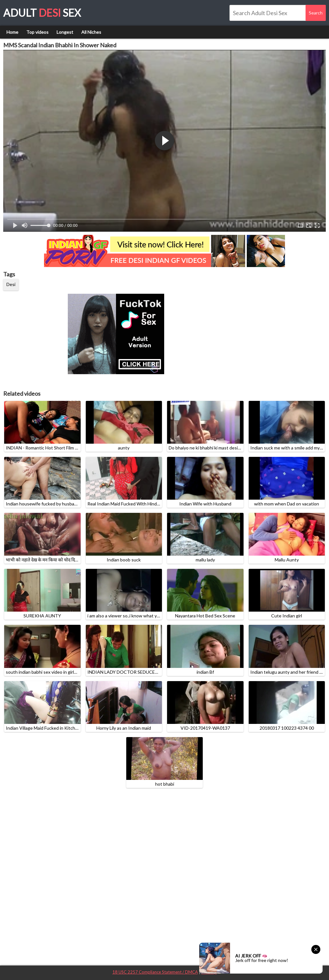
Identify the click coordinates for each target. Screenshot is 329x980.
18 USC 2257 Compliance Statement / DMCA (155, 972)
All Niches (91, 32)
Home (12, 32)
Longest (65, 32)
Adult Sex (42, 13)
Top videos (37, 32)
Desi (11, 284)
